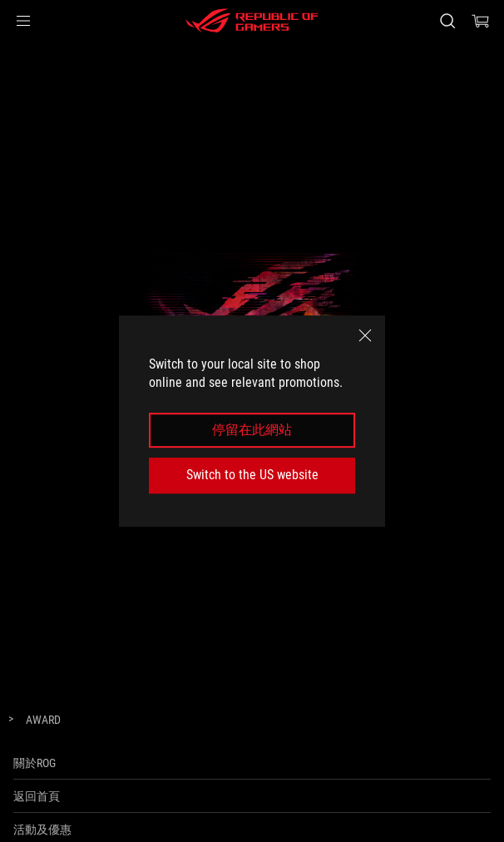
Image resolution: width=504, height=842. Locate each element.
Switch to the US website (252, 475)
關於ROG (35, 763)
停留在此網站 (252, 430)
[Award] (43, 721)
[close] (365, 335)
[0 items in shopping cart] (481, 21)
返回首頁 (37, 796)
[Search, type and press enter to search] (447, 21)
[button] (23, 21)
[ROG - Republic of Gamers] (252, 21)
